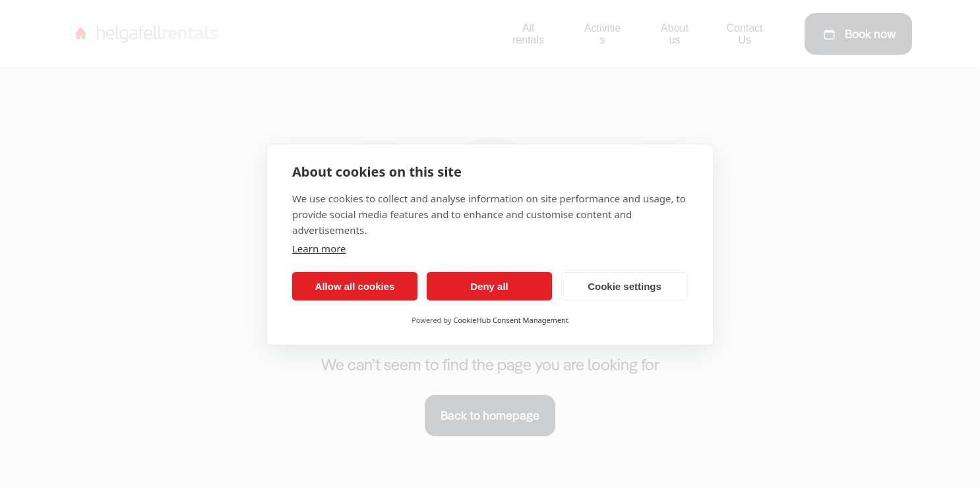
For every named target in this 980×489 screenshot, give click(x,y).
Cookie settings (625, 286)
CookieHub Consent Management (511, 320)
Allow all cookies (355, 286)
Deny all (489, 286)
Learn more (319, 248)
